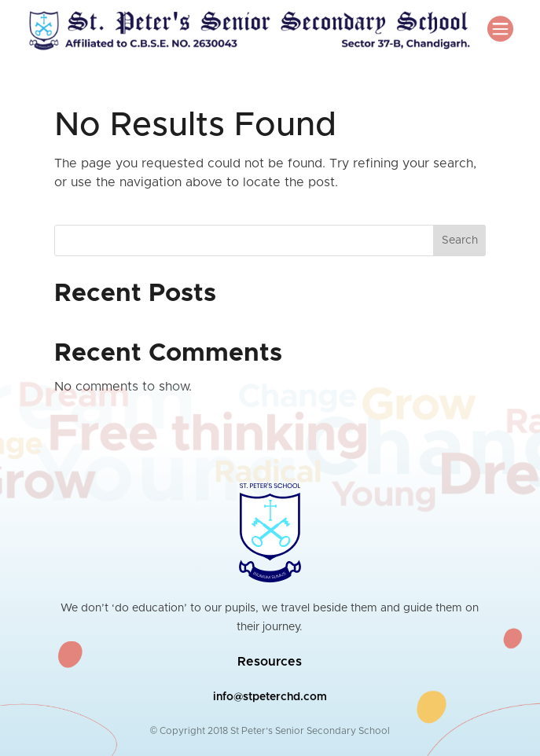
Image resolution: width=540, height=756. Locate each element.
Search (460, 240)
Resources (270, 662)
